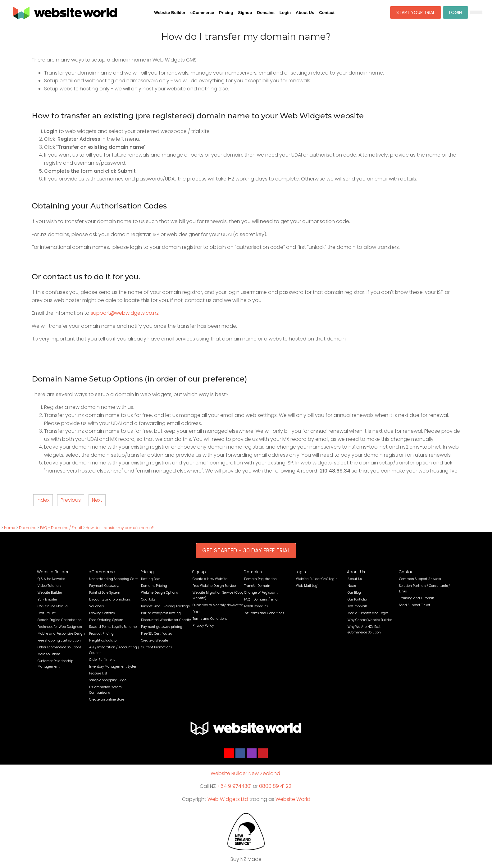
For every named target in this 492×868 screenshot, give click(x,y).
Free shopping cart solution (59, 640)
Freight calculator (103, 640)
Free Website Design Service (214, 586)
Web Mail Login (308, 586)
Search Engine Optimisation (60, 620)
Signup (245, 13)
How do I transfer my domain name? (120, 528)
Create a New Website (210, 579)
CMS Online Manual (53, 606)
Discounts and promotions (110, 599)
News (352, 586)
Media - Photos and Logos (368, 613)
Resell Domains (256, 606)
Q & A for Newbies (51, 579)
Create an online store (107, 699)
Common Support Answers (420, 579)
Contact (327, 13)
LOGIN (456, 12)
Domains (266, 13)
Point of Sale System (105, 593)
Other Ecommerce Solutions (59, 647)
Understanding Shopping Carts (114, 579)
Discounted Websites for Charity (166, 620)
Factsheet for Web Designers (60, 627)
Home (10, 528)
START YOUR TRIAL (416, 12)
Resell (197, 612)
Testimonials (357, 606)
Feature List (47, 613)
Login (285, 13)
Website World (293, 799)
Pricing (226, 13)
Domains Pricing (154, 586)
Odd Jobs (148, 599)
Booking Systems (102, 613)
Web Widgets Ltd (228, 799)
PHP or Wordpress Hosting (161, 613)
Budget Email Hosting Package (165, 606)
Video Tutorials (49, 586)
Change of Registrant (261, 593)
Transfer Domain (257, 586)
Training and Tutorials (417, 598)
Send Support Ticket (415, 605)
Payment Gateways (104, 586)
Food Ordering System (106, 620)
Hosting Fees (151, 579)
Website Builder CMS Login (317, 579)
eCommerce (202, 13)
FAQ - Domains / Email (61, 528)
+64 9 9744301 (234, 786)
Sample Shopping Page (108, 680)
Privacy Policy (203, 626)
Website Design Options (159, 593)
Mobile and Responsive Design (61, 634)
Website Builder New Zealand (245, 773)
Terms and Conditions (210, 619)
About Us (305, 13)
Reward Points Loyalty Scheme (113, 627)
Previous (71, 500)
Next (97, 500)
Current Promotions (156, 647)
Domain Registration (260, 579)
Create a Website (155, 640)
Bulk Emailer (47, 599)
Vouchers (96, 606)
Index (43, 500)
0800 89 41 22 (275, 786)
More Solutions (49, 654)
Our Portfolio (357, 599)
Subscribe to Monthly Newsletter (218, 605)
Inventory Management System (114, 667)
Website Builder (170, 13)
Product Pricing (101, 634)
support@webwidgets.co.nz (125, 313)
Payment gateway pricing (162, 627)
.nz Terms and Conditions (264, 613)
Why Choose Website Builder (370, 620)
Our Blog (354, 593)
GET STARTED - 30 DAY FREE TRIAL (246, 550)
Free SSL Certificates (156, 634)
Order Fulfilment (102, 660)
